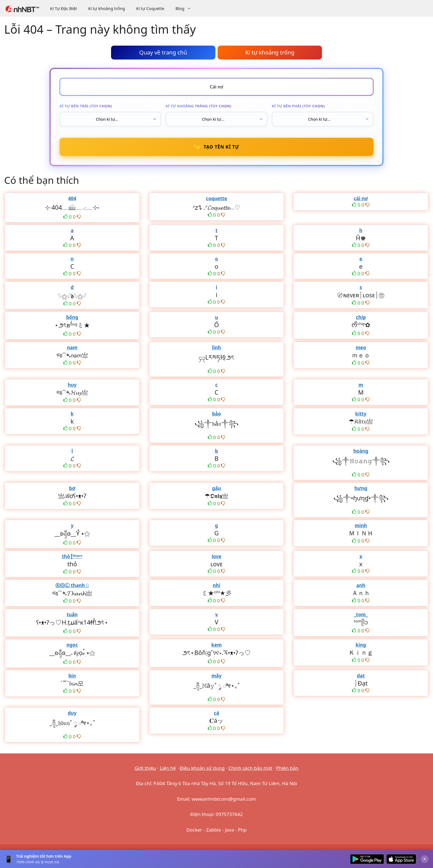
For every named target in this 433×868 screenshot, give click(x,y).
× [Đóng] (425, 859)
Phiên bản (287, 768)
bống (72, 317)
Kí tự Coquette (150, 8)
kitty (361, 414)
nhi (216, 585)
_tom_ (361, 614)
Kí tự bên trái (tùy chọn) (86, 106)
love (216, 556)
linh (216, 348)
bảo (216, 414)
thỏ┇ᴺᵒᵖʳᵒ (72, 556)
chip (361, 317)
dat (361, 676)
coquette (216, 198)
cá (217, 713)
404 (72, 198)
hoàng (361, 451)
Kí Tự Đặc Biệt (64, 8)
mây (216, 676)
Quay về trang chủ (163, 52)
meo (361, 348)
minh (361, 526)
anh (361, 585)
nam (72, 348)
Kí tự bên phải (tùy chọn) (298, 106)
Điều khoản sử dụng (202, 768)
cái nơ (361, 198)
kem (216, 645)
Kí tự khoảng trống (107, 8)
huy (72, 385)
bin (72, 676)
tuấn (72, 614)
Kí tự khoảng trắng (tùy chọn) (198, 106)
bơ (72, 488)
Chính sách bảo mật (250, 768)
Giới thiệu (145, 768)
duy (72, 713)
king (361, 645)
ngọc (72, 645)
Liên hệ (168, 768)
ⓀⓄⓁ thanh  (72, 585)
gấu (216, 488)
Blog (186, 8)
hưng (361, 488)
